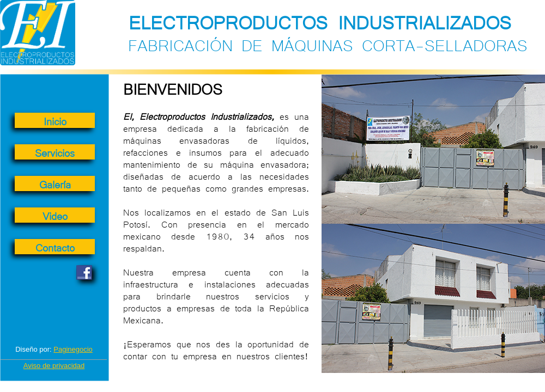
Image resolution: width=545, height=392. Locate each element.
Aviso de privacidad (54, 366)
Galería (55, 183)
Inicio (55, 120)
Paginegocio (73, 349)
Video (55, 215)
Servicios (55, 152)
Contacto (55, 247)
